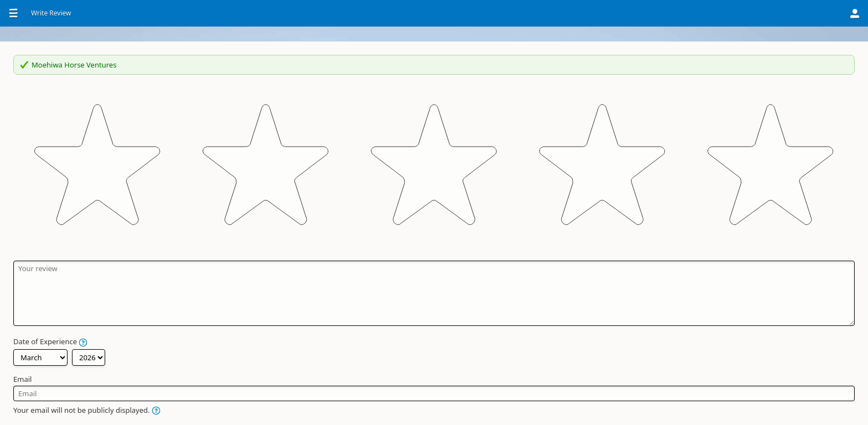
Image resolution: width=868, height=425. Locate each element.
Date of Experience (352, 243)
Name (325, 329)
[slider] (434, 129)
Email (324, 279)
